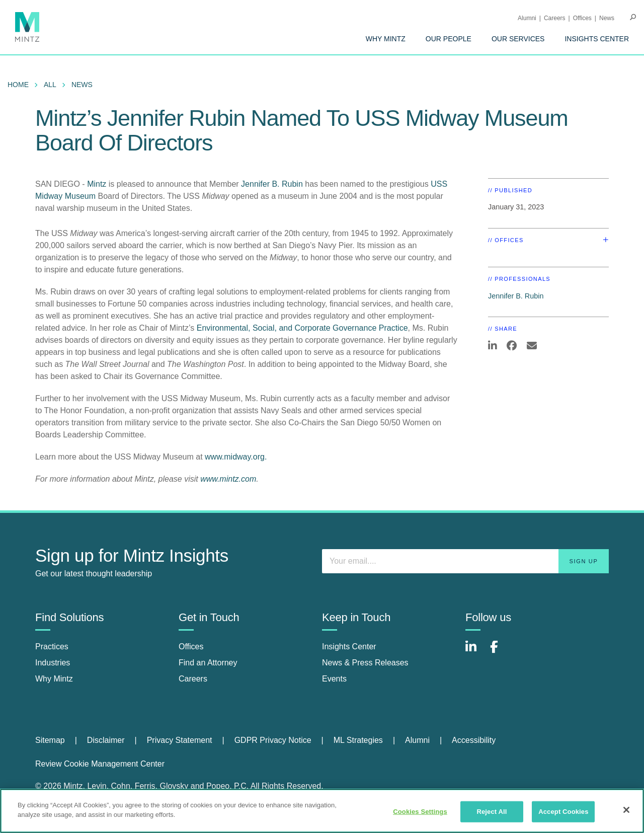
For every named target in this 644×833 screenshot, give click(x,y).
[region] (322, 811)
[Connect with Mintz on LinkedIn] (475, 652)
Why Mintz (386, 39)
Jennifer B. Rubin (272, 184)
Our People (449, 39)
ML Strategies (358, 740)
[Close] (626, 810)
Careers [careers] (193, 679)
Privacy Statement (180, 740)
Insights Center (597, 39)
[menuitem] (386, 39)
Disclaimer (106, 740)
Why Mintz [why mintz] (54, 679)
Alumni (527, 18)
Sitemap (50, 740)
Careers (555, 18)
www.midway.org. (236, 457)
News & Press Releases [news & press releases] (365, 663)
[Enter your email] (465, 561)
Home (18, 85)
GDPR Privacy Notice (273, 740)
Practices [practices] (52, 647)
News (607, 18)
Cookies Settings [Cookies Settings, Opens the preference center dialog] (420, 812)
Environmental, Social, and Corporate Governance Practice (302, 328)
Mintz (97, 184)
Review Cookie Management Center (100, 764)
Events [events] (334, 679)
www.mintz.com (228, 479)
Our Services (518, 39)
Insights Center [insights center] (349, 647)
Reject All (492, 812)
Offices (582, 18)
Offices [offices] (191, 647)
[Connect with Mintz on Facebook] (500, 652)
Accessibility (474, 740)
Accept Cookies (563, 812)
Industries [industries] (53, 663)
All (50, 85)
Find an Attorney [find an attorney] (208, 663)
